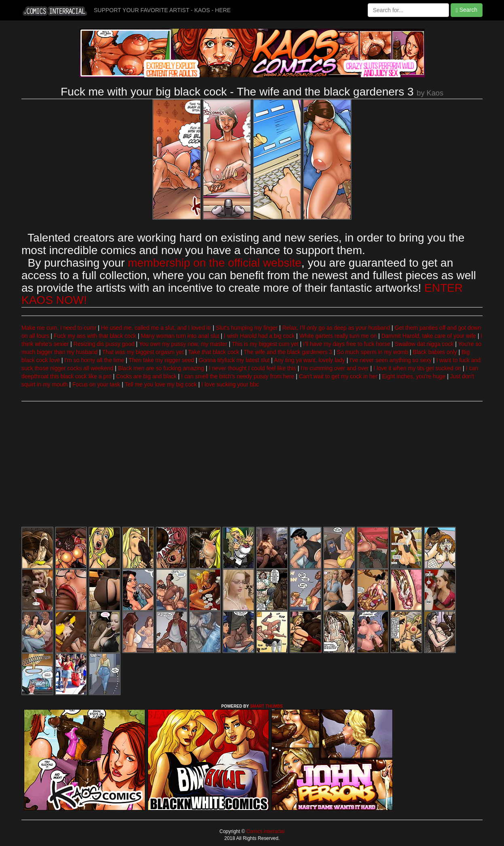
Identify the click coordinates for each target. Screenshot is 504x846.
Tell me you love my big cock (161, 384)
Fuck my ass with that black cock (95, 336)
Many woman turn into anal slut (180, 336)
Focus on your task (96, 384)
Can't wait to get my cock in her (338, 376)
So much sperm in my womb (373, 352)
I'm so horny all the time (94, 360)
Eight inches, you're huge (414, 376)
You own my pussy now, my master (183, 344)
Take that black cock (214, 352)
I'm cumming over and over (335, 368)
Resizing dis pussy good (104, 344)
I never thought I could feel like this (252, 368)
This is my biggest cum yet (265, 344)
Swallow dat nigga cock (424, 344)
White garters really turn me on (338, 336)
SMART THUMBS (266, 706)
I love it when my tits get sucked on (417, 368)
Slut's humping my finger (247, 328)
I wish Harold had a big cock (259, 336)
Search (467, 10)
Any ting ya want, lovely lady (309, 360)
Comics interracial (265, 831)
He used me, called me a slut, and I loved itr (156, 328)
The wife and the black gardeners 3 (288, 352)
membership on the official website (215, 263)
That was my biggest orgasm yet (143, 352)
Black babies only (435, 352)
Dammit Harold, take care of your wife (429, 336)
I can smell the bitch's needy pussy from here (238, 376)
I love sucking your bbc (230, 384)
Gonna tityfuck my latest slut (234, 360)
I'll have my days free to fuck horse (346, 344)
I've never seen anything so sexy (391, 360)
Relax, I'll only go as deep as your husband (336, 328)
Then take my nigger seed (161, 360)
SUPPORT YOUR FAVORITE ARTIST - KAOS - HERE (162, 10)
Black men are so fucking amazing (161, 368)
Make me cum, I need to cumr (59, 328)
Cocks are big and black (146, 376)
